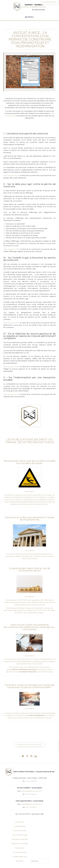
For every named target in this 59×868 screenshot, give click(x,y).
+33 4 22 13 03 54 (31, 781)
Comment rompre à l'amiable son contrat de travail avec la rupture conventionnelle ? (29, 686)
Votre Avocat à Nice (20, 831)
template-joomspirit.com (58, 746)
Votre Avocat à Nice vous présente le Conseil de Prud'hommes (30, 518)
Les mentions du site (20, 852)
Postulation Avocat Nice (20, 839)
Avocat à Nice (27, 33)
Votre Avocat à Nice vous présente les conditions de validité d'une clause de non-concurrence (30, 627)
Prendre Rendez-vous (29, 744)
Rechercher (20, 861)
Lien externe (29, 491)
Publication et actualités (20, 844)
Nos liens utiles (20, 848)
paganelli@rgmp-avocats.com (31, 804)
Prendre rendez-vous (20, 857)
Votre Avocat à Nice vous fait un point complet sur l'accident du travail (29, 462)
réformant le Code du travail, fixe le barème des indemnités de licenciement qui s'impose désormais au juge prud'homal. (30, 602)
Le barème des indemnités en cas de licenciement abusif (30, 569)
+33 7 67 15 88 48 (31, 794)
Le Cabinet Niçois (20, 826)
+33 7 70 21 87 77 (31, 807)
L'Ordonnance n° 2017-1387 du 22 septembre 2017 (25, 600)
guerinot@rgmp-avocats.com (31, 791)
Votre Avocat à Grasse (20, 835)
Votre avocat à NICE (11, 175)
